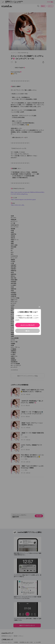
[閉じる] (39, 307)
